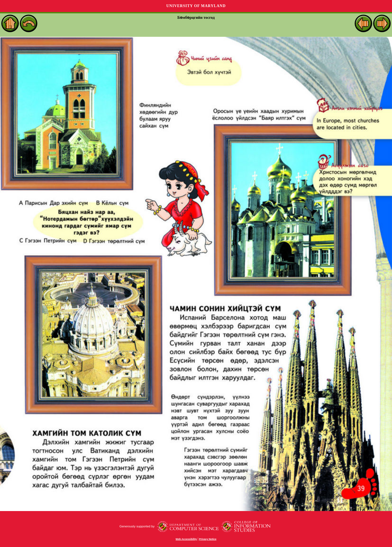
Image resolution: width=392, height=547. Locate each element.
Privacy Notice (208, 539)
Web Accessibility (186, 539)
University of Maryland (196, 6)
